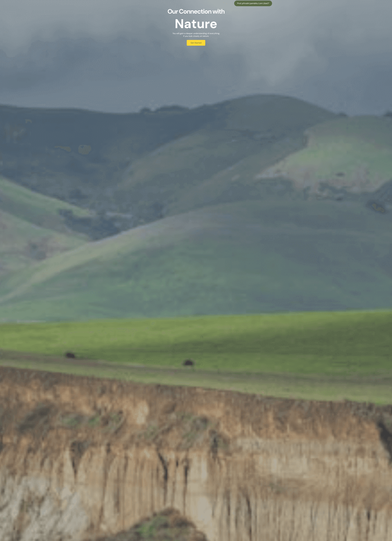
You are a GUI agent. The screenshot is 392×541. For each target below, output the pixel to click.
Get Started (196, 43)
